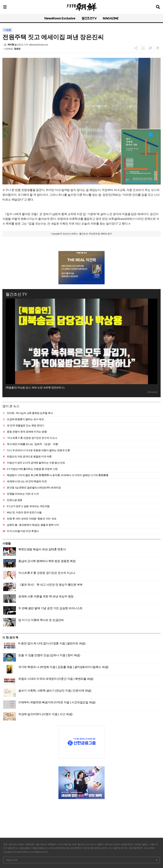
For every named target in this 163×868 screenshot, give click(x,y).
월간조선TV (89, 18)
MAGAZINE (111, 18)
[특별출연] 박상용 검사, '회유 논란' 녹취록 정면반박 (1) (35, 388)
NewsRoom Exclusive (60, 18)
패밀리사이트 (12, 860)
